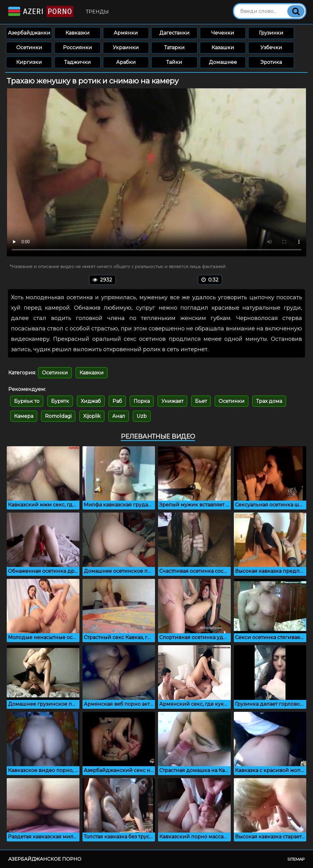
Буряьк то (27, 401)
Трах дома (269, 401)
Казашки (223, 48)
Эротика (271, 62)
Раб (117, 401)
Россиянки (77, 48)
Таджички (77, 62)
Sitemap (296, 859)
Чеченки (223, 33)
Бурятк (60, 401)
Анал (119, 416)
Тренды (97, 12)
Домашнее (223, 62)
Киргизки (29, 62)
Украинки (126, 48)
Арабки (126, 62)
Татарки (174, 48)
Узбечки (271, 48)
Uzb (142, 416)
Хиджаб (91, 401)
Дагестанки (174, 33)
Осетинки (29, 48)
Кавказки (77, 33)
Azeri (40, 11)
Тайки (174, 62)
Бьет (201, 401)
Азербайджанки (29, 33)
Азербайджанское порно (45, 859)
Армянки (126, 33)
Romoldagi (58, 416)
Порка (142, 401)
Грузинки (271, 33)
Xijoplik (92, 416)
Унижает (172, 401)
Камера (24, 416)
